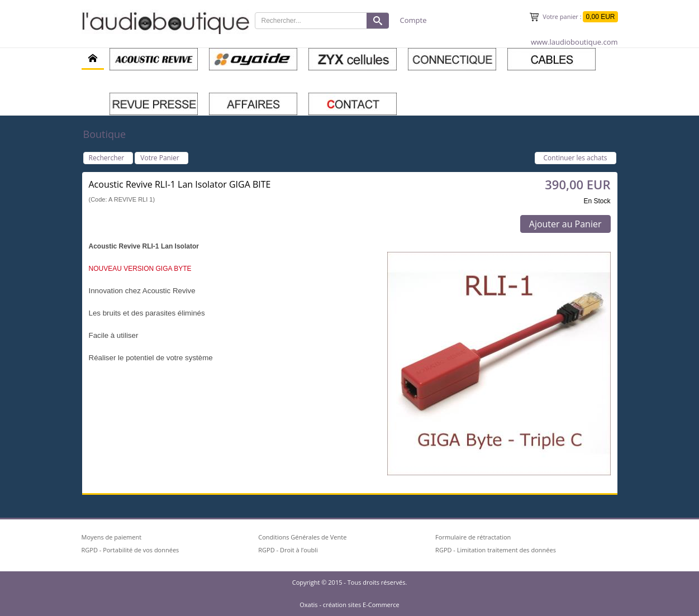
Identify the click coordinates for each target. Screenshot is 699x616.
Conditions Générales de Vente (302, 537)
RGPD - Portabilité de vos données (130, 550)
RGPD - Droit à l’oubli (288, 550)
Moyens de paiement (112, 537)
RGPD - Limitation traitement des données (496, 550)
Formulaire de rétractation (473, 537)
